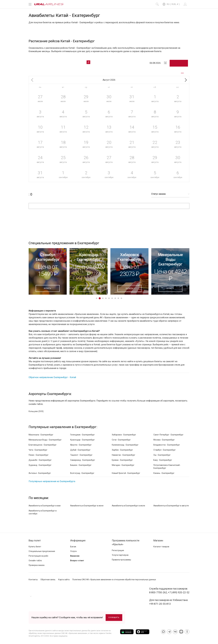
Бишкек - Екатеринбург (81, 465)
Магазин (158, 540)
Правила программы (121, 560)
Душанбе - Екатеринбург (40, 460)
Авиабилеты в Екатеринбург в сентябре (43, 512)
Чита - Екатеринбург (38, 450)
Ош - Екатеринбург (162, 455)
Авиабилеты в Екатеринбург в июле (128, 506)
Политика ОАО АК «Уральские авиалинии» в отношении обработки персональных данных (114, 580)
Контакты (33, 580)
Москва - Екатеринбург (164, 440)
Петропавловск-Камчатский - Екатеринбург (167, 467)
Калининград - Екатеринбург (125, 445)
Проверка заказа (37, 565)
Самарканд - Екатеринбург (83, 460)
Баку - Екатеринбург (163, 460)
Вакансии (75, 556)
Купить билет (35, 547)
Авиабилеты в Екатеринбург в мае (45, 506)
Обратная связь (48, 580)
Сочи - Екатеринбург (121, 440)
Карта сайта (64, 580)
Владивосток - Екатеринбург (167, 445)
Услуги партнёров (120, 555)
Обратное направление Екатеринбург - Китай (52, 377)
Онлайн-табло (35, 561)
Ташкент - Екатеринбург (81, 455)
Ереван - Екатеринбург (122, 460)
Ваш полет (35, 540)
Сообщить (114, 617)
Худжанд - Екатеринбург (40, 465)
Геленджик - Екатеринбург (82, 435)
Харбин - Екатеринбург (122, 450)
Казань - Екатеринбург (164, 473)
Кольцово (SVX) (36, 411)
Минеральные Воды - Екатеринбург (45, 440)
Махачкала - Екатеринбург (41, 435)
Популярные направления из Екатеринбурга (52, 481)
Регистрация (118, 550)
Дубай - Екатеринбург (80, 450)
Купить (48, 288)
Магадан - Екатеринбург (123, 465)
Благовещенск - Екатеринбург (43, 445)
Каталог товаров (161, 547)
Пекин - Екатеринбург (39, 455)
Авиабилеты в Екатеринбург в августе (171, 506)
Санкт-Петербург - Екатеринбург (168, 435)
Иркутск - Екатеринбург (81, 445)
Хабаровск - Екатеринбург (124, 435)
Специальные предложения (42, 551)
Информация (78, 540)
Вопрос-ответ (77, 561)
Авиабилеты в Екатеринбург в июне (87, 506)
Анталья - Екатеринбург (40, 473)
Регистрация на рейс (38, 556)
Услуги (73, 551)
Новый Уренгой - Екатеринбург (126, 473)
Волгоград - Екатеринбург (82, 473)
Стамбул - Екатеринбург (165, 450)
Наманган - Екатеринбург (124, 455)
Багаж (73, 547)
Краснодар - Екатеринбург (82, 440)
